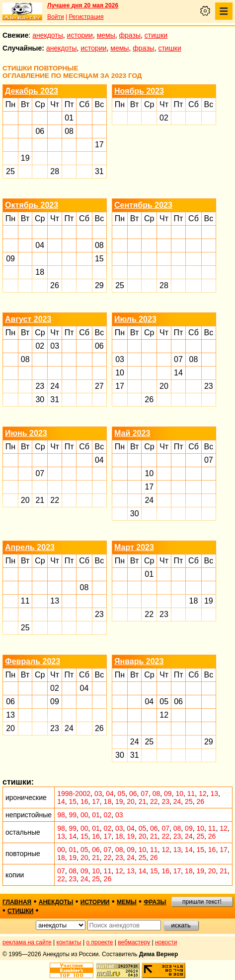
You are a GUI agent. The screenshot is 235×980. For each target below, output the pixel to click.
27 (99, 386)
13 (55, 601)
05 (164, 702)
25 (10, 171)
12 (164, 715)
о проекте (100, 942)
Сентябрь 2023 (143, 205)
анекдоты (48, 35)
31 (99, 171)
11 (25, 601)
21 (40, 500)
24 (55, 386)
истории (80, 35)
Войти (56, 17)
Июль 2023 (135, 319)
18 (40, 272)
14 (178, 373)
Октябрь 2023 (32, 205)
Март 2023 (134, 547)
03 (55, 346)
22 (55, 500)
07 (178, 359)
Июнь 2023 (26, 433)
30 (40, 399)
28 (55, 171)
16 (84, 801)
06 (40, 131)
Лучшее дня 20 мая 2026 (83, 5)
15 (99, 259)
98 (61, 815)
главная (17, 902)
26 (55, 285)
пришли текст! (202, 902)
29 (99, 285)
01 (69, 118)
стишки (156, 35)
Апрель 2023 (30, 547)
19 (25, 158)
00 (84, 815)
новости (166, 942)
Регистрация (86, 17)
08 (69, 131)
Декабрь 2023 (32, 91)
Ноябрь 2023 (139, 91)
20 (164, 386)
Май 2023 (132, 433)
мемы (106, 35)
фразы (130, 35)
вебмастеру (134, 942)
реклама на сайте (27, 942)
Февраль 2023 (33, 661)
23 (40, 386)
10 (120, 373)
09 (10, 259)
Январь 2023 (139, 661)
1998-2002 (74, 794)
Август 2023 (28, 319)
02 (164, 118)
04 (40, 245)
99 (73, 815)
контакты (69, 942)
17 (99, 145)
